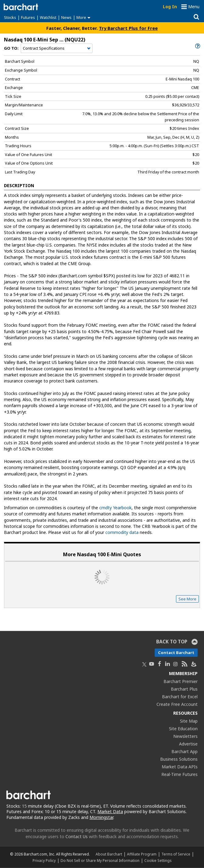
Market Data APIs (180, 767)
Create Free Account (177, 704)
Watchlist (48, 17)
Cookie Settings (158, 860)
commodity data (122, 532)
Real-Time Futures (179, 774)
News (66, 17)
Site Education (183, 729)
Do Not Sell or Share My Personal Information (100, 860)
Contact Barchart (176, 653)
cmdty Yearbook (115, 508)
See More (187, 599)
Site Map (189, 721)
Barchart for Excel (180, 697)
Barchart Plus (184, 689)
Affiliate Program (142, 854)
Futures (28, 17)
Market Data (110, 811)
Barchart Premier (181, 681)
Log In (170, 7)
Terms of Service (176, 854)
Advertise (188, 744)
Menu (194, 7)
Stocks (10, 17)
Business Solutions (179, 759)
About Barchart (109, 854)
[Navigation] (57, 48)
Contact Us (77, 836)
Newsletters (185, 736)
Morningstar (101, 817)
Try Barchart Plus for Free (128, 28)
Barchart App (185, 751)
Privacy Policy (44, 860)
